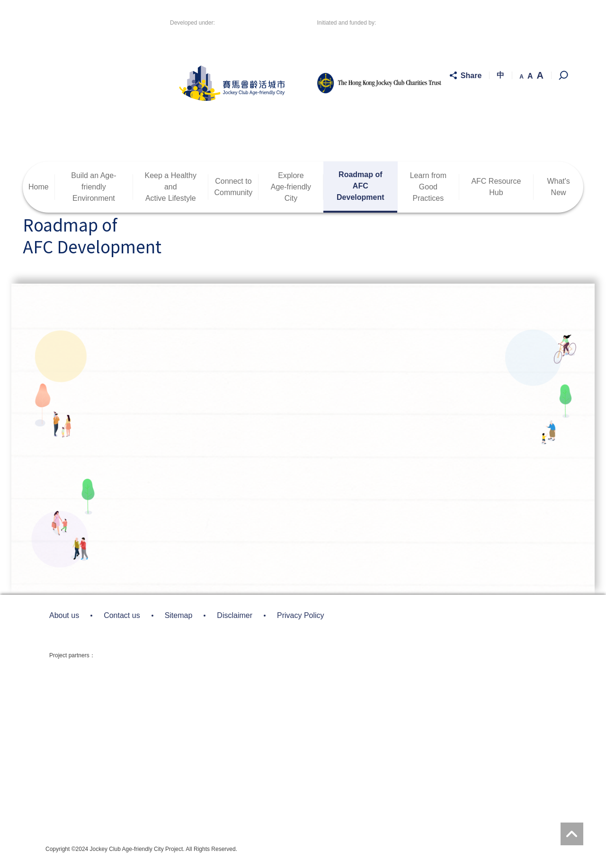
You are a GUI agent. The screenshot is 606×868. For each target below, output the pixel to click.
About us (64, 615)
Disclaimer (235, 615)
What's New (558, 187)
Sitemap (179, 615)
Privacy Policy (301, 615)
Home (39, 187)
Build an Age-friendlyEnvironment (94, 187)
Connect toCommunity (233, 187)
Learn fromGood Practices (428, 187)
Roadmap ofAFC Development (360, 186)
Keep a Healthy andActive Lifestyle (171, 187)
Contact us (122, 615)
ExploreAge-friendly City (291, 187)
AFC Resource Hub (496, 187)
